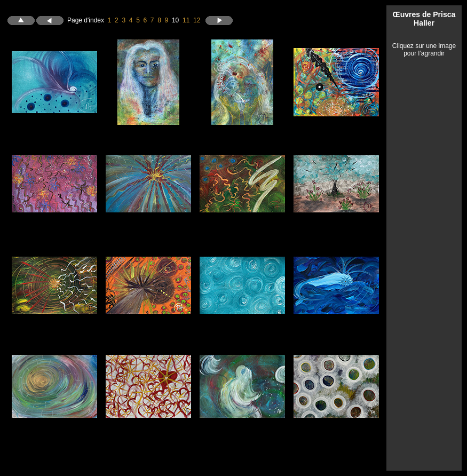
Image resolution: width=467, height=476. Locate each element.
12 (197, 20)
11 (186, 20)
